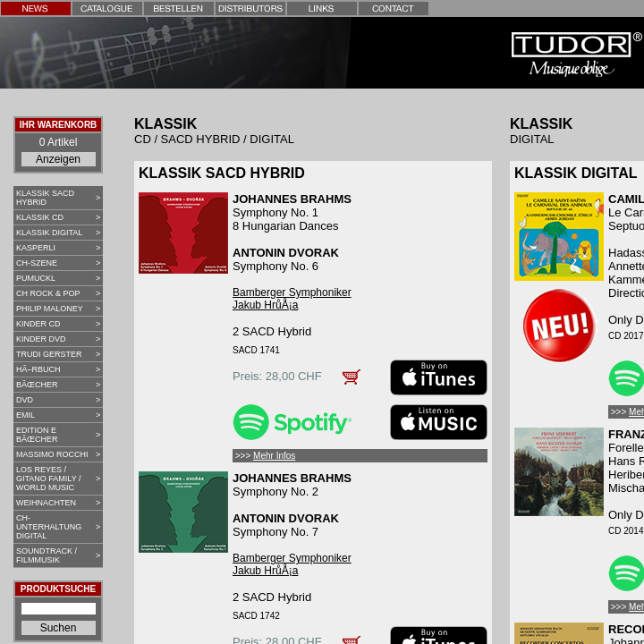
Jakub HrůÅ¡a (265, 305)
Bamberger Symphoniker (292, 292)
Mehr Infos (274, 456)
